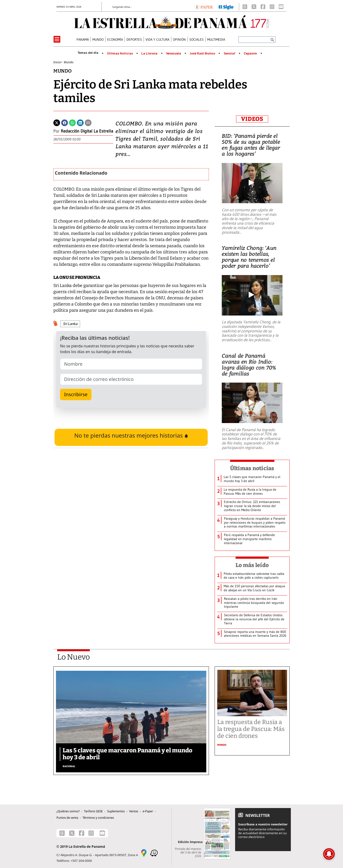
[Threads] (245, 7)
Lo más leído (252, 565)
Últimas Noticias (120, 54)
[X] (254, 7)
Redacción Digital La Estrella (87, 131)
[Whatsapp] (72, 122)
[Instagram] (272, 7)
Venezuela (174, 54)
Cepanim (250, 54)
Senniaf (230, 54)
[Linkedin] (80, 122)
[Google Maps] (144, 853)
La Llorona (149, 54)
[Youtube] (281, 7)
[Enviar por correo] (88, 122)
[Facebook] (263, 7)
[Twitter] (57, 122)
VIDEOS (252, 119)
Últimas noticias (252, 468)
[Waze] (154, 853)
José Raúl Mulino (202, 54)
